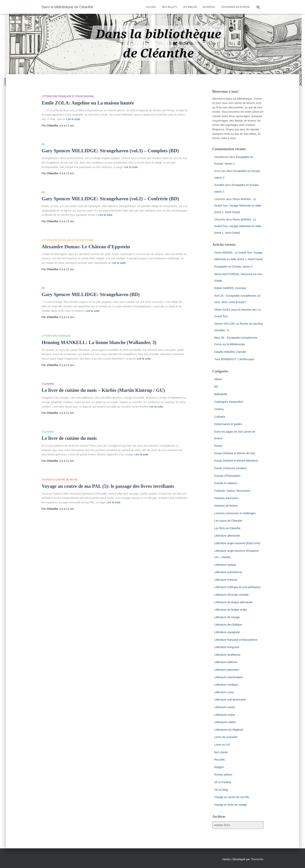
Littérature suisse (225, 707)
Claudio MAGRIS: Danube (230, 352)
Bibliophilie (221, 394)
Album (218, 379)
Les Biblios (190, 7)
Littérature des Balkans (228, 625)
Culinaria (48, 384)
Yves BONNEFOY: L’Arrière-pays (234, 359)
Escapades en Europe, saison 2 (234, 267)
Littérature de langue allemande (234, 602)
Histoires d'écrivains (226, 498)
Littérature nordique (56, 336)
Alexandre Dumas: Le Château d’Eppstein (86, 247)
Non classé (221, 752)
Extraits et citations (226, 483)
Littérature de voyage (227, 617)
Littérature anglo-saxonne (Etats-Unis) (237, 543)
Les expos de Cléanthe (228, 521)
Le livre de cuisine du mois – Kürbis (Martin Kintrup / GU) (103, 390)
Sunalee (219, 185)
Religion (219, 767)
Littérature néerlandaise (229, 677)
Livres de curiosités (226, 737)
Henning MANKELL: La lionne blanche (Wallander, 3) (99, 342)
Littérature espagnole (227, 632)
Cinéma (219, 409)
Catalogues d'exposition (229, 402)
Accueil (151, 7)
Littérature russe (224, 692)
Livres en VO (222, 745)
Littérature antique (225, 565)
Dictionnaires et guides (228, 424)
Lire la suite (73, 119)
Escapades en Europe (236, 7)
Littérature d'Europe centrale (231, 595)
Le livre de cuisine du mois (69, 438)
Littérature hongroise (227, 647)
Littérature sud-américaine (230, 700)
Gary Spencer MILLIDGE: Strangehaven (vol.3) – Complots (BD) (110, 151)
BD (43, 144)
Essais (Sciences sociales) (231, 468)
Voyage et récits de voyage (231, 805)
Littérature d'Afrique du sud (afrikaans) (238, 587)
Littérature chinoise (226, 580)
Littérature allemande (227, 536)
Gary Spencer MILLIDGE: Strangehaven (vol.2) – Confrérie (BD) (110, 199)
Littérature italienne (226, 662)
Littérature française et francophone (68, 96)
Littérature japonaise (227, 670)
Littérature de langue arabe (231, 610)
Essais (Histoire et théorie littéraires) (236, 461)
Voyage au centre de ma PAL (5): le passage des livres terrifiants (108, 486)
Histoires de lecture (226, 506)
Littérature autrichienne (228, 572)
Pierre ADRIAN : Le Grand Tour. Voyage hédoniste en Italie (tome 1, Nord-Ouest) (238, 206)
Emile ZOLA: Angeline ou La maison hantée (88, 103)
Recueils (220, 760)
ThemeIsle (257, 859)
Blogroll (209, 7)
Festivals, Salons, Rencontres (232, 491)
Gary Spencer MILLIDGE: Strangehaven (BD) (91, 294)
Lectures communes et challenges (235, 513)
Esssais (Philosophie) (227, 476)
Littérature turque (225, 715)
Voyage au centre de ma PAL (60, 480)
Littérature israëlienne (227, 655)
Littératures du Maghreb (229, 730)
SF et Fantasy (223, 782)
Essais (218, 446)
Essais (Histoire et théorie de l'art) (235, 453)
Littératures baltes (225, 722)
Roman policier (223, 775)
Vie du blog (221, 790)
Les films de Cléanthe (227, 528)
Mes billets (170, 7)
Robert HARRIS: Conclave (230, 288)
